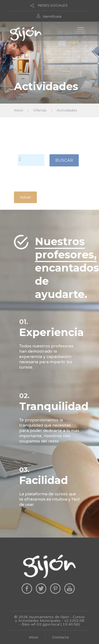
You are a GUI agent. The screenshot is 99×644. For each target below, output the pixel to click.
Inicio (19, 110)
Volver (25, 197)
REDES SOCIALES (53, 6)
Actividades (67, 110)
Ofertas (40, 110)
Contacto (61, 637)
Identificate (52, 17)
